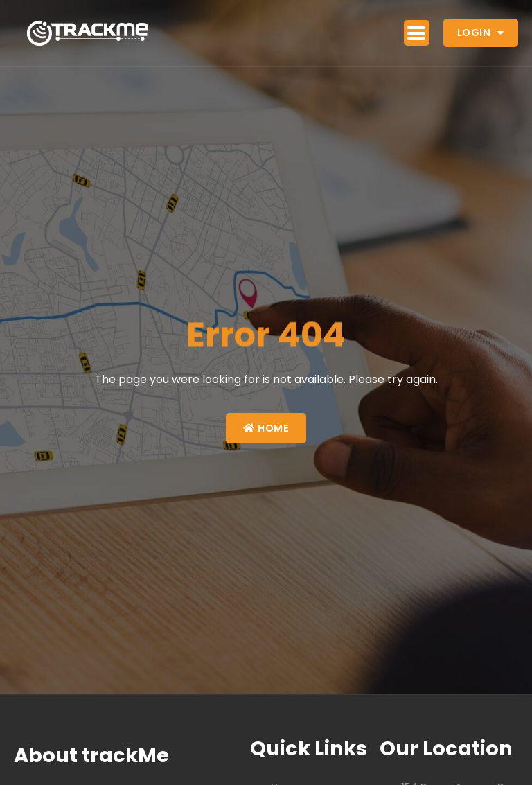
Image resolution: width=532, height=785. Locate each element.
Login (481, 33)
